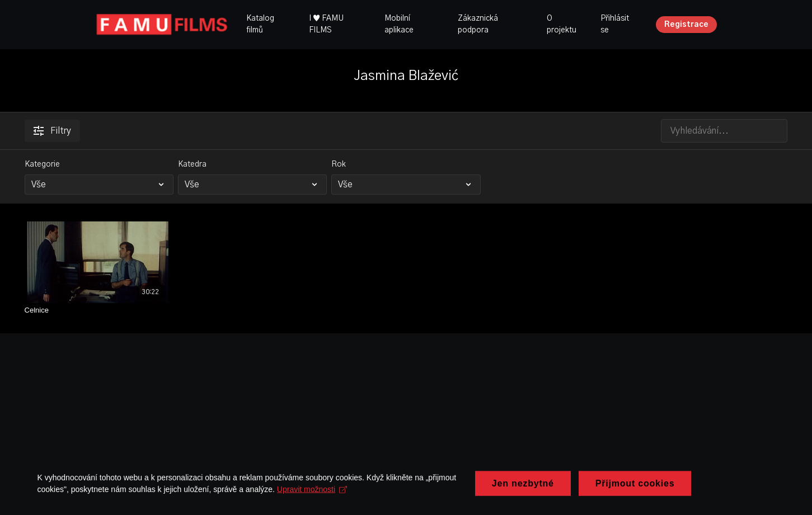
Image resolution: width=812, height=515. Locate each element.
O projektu (562, 24)
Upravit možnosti (314, 503)
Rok (339, 164)
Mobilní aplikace (399, 24)
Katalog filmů (260, 24)
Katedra (192, 164)
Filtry (52, 131)
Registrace (686, 25)
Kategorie (42, 164)
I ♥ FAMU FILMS (326, 24)
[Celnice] (97, 310)
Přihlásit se (615, 24)
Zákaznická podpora (478, 24)
